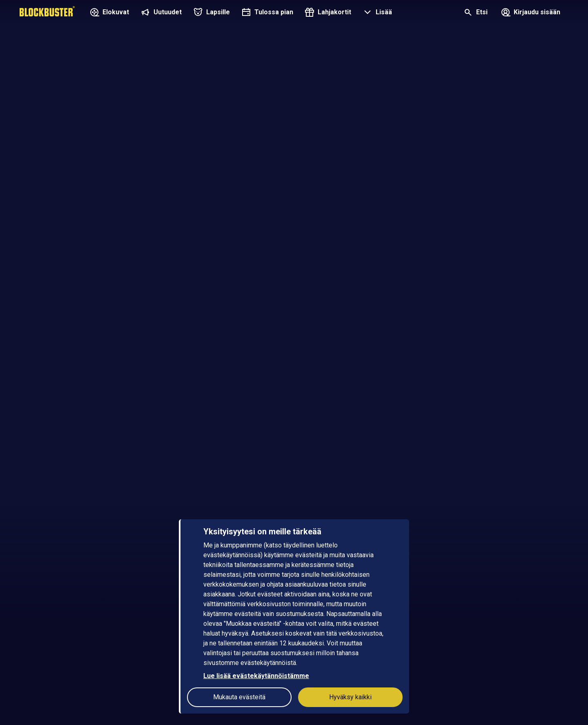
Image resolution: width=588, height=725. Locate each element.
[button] (376, 13)
